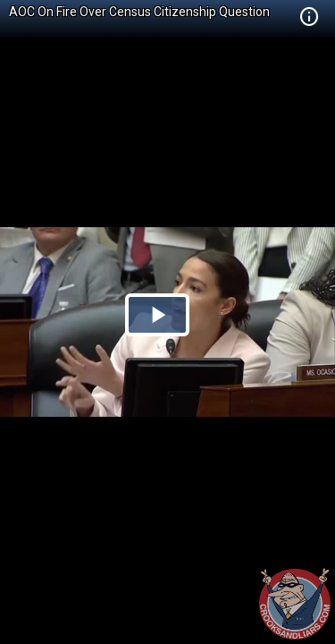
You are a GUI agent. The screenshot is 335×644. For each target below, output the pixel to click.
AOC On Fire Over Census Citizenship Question (139, 12)
